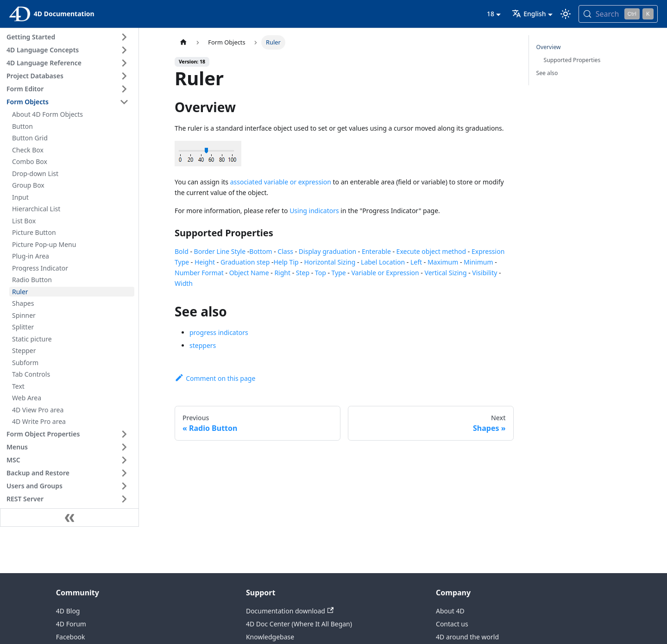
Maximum (443, 262)
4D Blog (68, 611)
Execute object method (431, 251)
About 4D (450, 611)
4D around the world (467, 637)
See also (547, 73)
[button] (69, 37)
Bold (182, 251)
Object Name (249, 273)
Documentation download (290, 611)
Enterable (376, 251)
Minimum (478, 262)
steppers (203, 345)
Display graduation (327, 251)
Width (184, 283)
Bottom (261, 251)
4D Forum (71, 624)
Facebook (71, 637)
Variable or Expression (385, 273)
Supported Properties (572, 60)
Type (339, 273)
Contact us (452, 624)
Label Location (383, 262)
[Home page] (183, 42)
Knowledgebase (270, 637)
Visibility (485, 273)
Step (303, 273)
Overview (549, 47)
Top (321, 273)
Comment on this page (215, 378)
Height (205, 262)
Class (285, 251)
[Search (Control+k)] (618, 14)
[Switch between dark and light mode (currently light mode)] (566, 14)
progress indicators (219, 332)
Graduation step (245, 262)
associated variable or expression (281, 182)
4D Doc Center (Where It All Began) (299, 624)
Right (282, 273)
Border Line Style (220, 251)
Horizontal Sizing (330, 262)
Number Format (199, 273)
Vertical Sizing (446, 273)
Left (416, 262)
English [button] (529, 14)
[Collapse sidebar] (69, 518)
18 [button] (491, 14)
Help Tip (286, 262)
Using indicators (314, 211)
